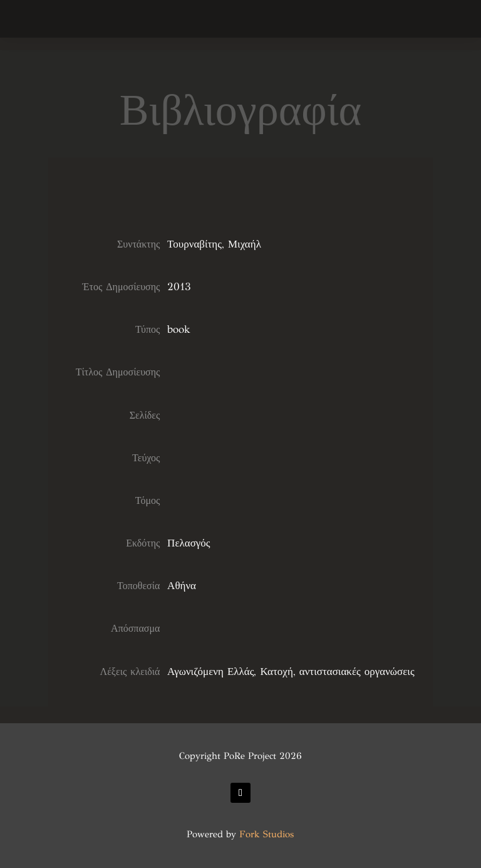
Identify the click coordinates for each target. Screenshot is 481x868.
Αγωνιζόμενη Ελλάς (210, 672)
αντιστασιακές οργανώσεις (357, 672)
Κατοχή (276, 672)
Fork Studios (266, 834)
